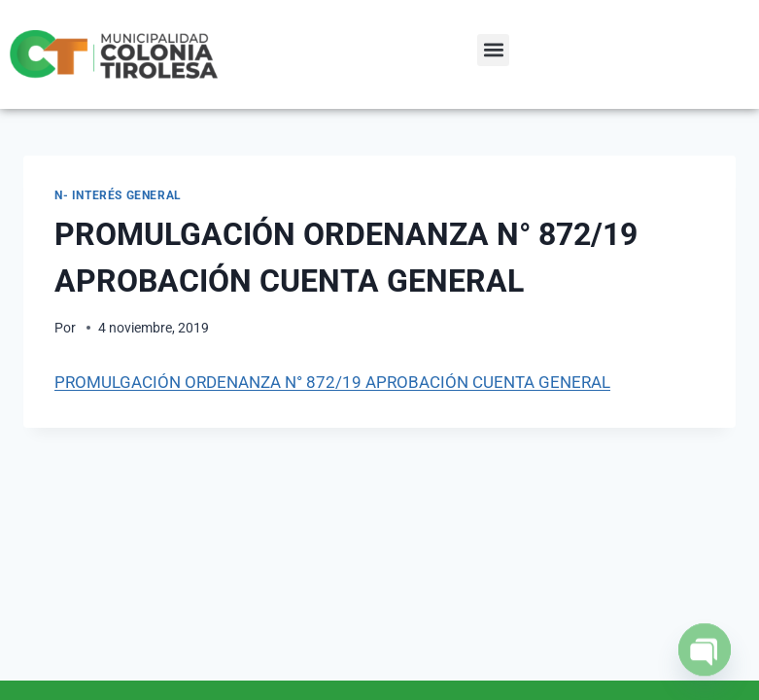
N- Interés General (118, 195)
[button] (493, 50)
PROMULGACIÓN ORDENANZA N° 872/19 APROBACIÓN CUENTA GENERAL (332, 382)
